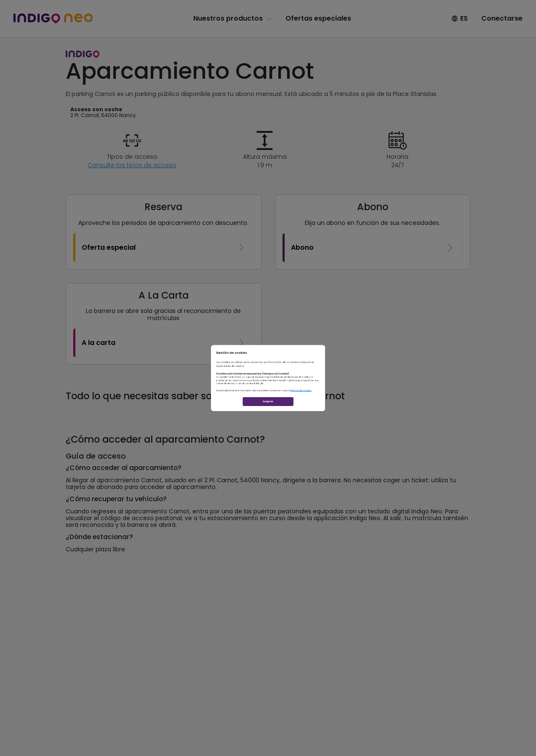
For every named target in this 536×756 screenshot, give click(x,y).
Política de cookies (356, 411)
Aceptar (268, 440)
